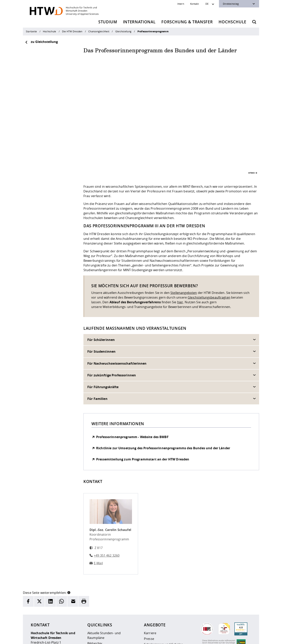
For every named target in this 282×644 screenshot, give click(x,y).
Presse (149, 590)
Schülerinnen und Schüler (163, 596)
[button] (69, 544)
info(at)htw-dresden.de (59, 622)
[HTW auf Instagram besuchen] (224, 638)
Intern (181, 4)
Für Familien (97, 350)
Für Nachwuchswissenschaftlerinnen (117, 315)
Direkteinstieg (231, 4)
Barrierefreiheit (148, 638)
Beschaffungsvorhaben (161, 613)
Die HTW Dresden (72, 31)
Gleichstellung (123, 31)
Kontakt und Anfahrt (103, 618)
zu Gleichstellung (41, 42)
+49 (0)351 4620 (49, 617)
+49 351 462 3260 (107, 507)
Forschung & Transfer (187, 22)
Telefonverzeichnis (101, 606)
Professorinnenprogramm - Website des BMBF (132, 388)
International (139, 22)
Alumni (149, 601)
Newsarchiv (96, 601)
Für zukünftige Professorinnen (112, 327)
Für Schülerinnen (101, 291)
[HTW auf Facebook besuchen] (240, 638)
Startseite (31, 31)
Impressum (108, 638)
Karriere (150, 584)
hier (180, 254)
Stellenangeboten (184, 244)
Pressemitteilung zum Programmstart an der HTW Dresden (143, 411)
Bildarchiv (95, 595)
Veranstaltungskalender (105, 612)
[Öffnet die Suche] (254, 22)
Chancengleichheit (99, 31)
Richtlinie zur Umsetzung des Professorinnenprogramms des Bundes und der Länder (163, 399)
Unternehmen (155, 607)
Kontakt (194, 4)
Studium (108, 22)
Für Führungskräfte (103, 338)
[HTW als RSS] (216, 638)
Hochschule (232, 22)
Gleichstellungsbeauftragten (209, 249)
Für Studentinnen (101, 303)
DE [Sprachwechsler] (207, 4)
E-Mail (98, 514)
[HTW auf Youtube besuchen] (247, 638)
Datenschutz (127, 638)
